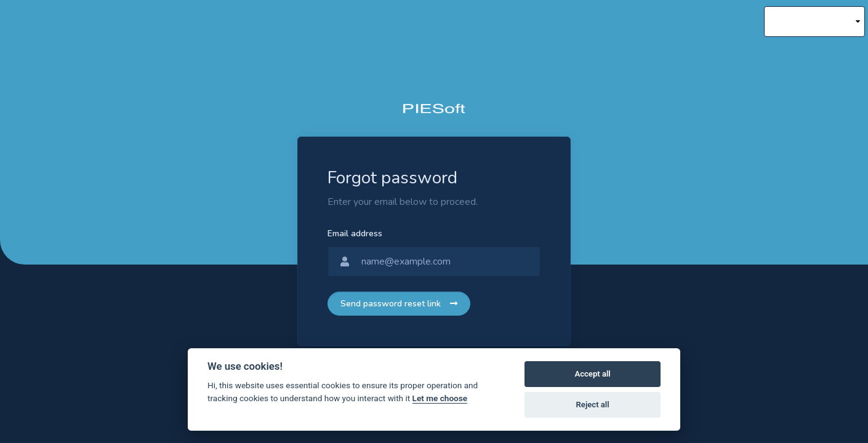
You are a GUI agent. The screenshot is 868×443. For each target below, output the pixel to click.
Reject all (593, 405)
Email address (355, 233)
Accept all (592, 374)
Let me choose (440, 398)
